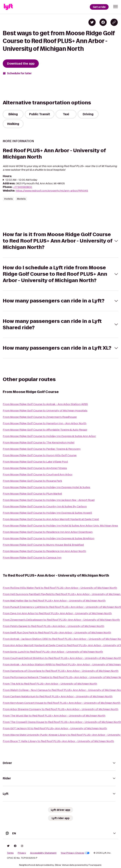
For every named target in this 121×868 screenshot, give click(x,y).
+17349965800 (23, 187)
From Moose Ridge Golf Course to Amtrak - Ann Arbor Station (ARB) (45, 404)
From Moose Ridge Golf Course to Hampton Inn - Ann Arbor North (45, 423)
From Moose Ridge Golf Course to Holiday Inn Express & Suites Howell (47, 513)
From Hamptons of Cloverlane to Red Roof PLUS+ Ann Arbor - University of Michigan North (61, 671)
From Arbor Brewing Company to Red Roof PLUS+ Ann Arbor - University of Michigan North (60, 709)
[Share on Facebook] (103, 22)
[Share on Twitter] (92, 22)
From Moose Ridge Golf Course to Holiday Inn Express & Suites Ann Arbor (49, 436)
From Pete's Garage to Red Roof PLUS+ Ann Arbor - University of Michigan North (53, 626)
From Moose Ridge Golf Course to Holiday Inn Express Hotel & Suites (46, 487)
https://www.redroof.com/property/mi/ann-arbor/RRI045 (52, 191)
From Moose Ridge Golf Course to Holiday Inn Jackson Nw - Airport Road (49, 500)
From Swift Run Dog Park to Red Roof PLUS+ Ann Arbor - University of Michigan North (57, 632)
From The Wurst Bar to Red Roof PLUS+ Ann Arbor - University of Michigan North (54, 716)
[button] (115, 7)
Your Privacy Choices (75, 853)
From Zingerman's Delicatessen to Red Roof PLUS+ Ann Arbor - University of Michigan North (61, 620)
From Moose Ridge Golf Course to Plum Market (32, 494)
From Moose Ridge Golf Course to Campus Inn (32, 558)
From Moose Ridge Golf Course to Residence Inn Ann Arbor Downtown (48, 532)
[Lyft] (8, 7)
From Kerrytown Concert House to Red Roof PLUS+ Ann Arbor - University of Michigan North (62, 703)
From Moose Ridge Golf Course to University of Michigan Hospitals (45, 411)
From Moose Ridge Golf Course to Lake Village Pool (35, 462)
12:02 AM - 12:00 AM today (21, 180)
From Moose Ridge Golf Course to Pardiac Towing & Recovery (42, 449)
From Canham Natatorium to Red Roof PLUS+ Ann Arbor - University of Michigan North (58, 696)
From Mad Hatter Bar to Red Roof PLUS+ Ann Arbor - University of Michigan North (54, 601)
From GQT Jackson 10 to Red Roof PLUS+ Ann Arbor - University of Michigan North (55, 728)
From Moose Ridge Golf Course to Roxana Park (32, 481)
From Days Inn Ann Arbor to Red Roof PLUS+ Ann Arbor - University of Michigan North (57, 613)
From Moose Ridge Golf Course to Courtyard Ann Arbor (38, 474)
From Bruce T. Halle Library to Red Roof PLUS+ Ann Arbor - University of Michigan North (58, 741)
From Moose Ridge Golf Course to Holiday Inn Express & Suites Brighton (49, 538)
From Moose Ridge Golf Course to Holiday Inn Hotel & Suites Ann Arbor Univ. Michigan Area (60, 526)
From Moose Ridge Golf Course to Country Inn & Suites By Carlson (45, 506)
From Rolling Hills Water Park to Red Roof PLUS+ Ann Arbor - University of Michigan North (60, 588)
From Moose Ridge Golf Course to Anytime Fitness (35, 468)
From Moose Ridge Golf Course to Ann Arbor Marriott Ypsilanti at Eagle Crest (51, 519)
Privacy (22, 853)
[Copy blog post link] (114, 22)
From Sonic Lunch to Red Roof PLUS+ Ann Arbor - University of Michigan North (53, 652)
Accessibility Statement (43, 853)
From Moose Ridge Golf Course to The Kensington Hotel (39, 442)
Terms (10, 853)
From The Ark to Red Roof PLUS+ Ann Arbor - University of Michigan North (50, 684)
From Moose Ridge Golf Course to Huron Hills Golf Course (40, 455)
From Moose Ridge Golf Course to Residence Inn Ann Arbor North (44, 551)
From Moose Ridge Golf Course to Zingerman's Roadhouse (40, 417)
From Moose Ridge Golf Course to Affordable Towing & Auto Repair (45, 430)
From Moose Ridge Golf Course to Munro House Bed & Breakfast (43, 545)
